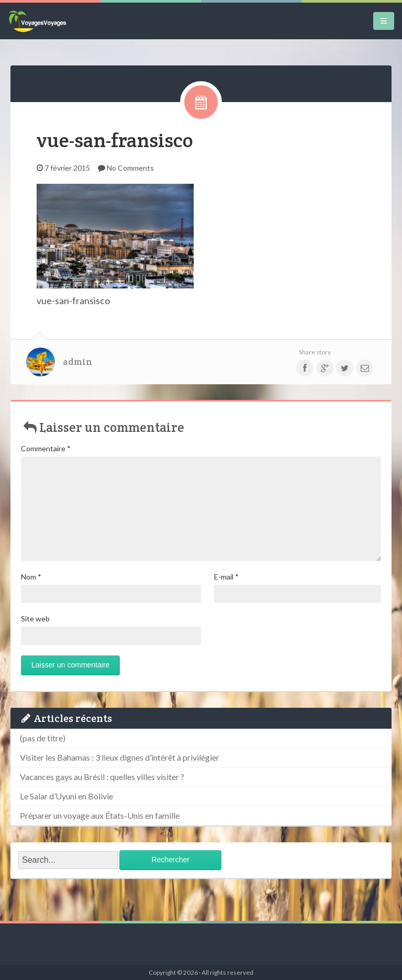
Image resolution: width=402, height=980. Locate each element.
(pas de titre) (43, 738)
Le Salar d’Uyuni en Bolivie (66, 796)
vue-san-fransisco (115, 140)
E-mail (226, 577)
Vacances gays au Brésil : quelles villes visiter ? (102, 777)
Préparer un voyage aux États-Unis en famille (100, 815)
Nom (31, 577)
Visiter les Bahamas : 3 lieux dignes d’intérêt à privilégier (120, 757)
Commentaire (46, 448)
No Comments (130, 168)
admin (77, 362)
